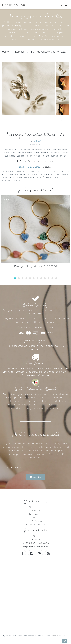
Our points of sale (36, 525)
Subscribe (35, 477)
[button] (15, 278)
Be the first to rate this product (36, 161)
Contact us (35, 507)
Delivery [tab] (47, 167)
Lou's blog (35, 518)
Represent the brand (35, 546)
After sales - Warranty (36, 543)
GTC (36, 536)
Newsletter (36, 514)
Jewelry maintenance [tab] (29, 167)
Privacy (36, 539)
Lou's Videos (36, 521)
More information (59, 636)
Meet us (36, 511)
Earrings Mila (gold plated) (35, 266)
